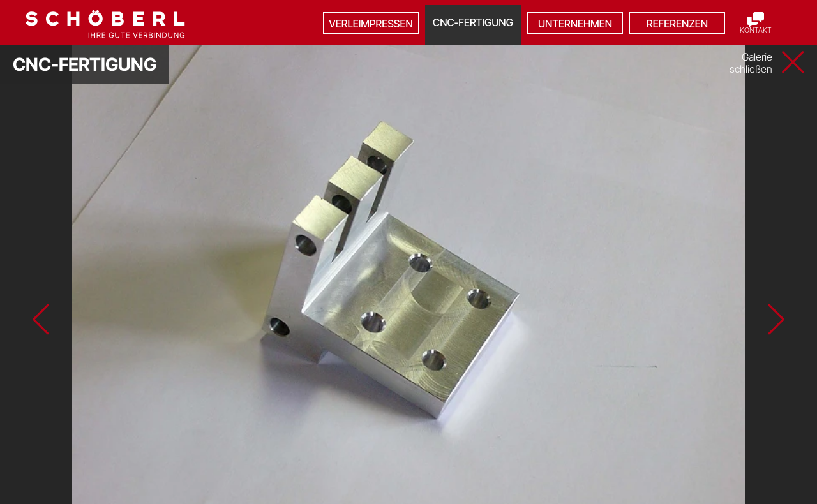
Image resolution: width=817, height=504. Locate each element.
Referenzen (677, 24)
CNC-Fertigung (473, 22)
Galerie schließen (751, 63)
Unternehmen (575, 24)
